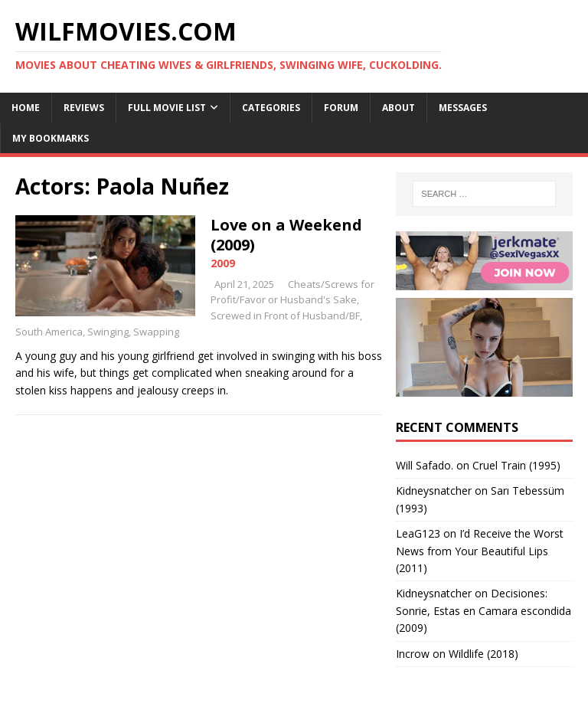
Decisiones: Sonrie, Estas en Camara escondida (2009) (483, 610)
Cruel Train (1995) (516, 465)
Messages (463, 108)
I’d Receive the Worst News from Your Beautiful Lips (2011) (480, 551)
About (399, 108)
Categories (271, 108)
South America (49, 332)
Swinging (108, 332)
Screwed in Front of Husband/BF (285, 316)
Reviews (84, 108)
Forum (341, 108)
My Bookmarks (51, 138)
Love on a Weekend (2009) (286, 235)
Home (26, 108)
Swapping (156, 332)
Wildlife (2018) (483, 654)
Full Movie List (167, 108)
